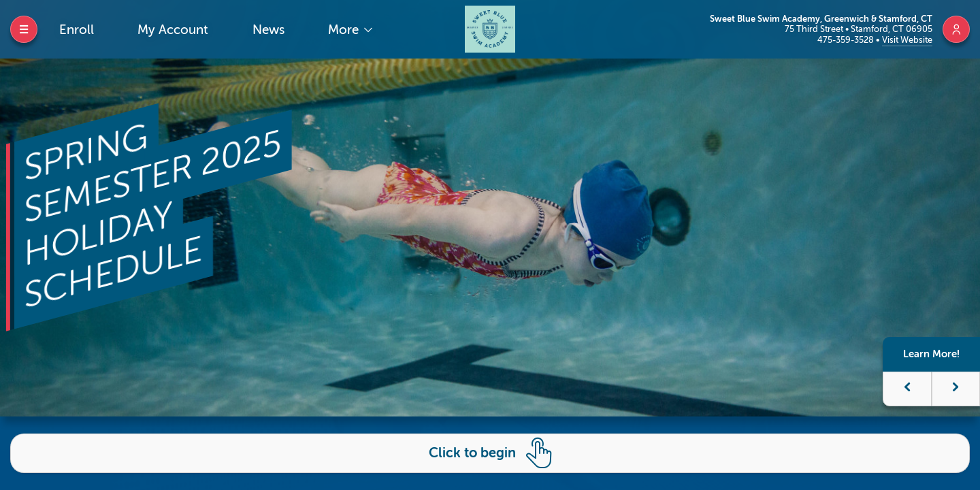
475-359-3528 (847, 40)
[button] (907, 389)
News (268, 30)
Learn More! (931, 354)
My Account (173, 30)
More (345, 30)
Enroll (77, 30)
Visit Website (907, 40)
